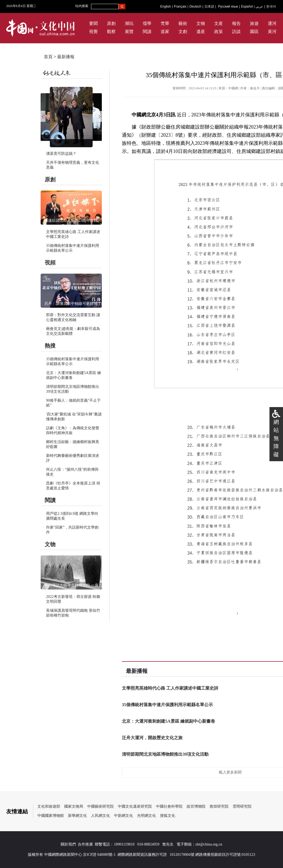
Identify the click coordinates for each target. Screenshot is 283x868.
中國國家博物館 (51, 816)
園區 (254, 32)
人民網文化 (100, 816)
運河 (272, 23)
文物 (201, 23)
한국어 (271, 6)
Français (180, 6)
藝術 (183, 23)
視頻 (50, 263)
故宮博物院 (196, 806)
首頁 (48, 57)
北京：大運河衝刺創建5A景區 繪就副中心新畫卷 (168, 721)
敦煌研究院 (219, 806)
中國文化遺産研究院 (135, 806)
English (166, 6)
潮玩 (129, 23)
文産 (219, 23)
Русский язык (228, 6)
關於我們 (68, 844)
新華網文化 (77, 816)
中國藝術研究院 (100, 806)
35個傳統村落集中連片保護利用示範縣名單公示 (167, 705)
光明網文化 (147, 816)
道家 (165, 32)
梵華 (165, 23)
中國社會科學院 (169, 806)
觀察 (111, 32)
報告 (236, 23)
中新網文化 (123, 816)
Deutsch (195, 6)
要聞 (93, 23)
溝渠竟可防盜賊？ (61, 154)
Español (247, 6)
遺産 (201, 32)
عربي (259, 6)
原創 (111, 23)
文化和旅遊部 (49, 806)
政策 (219, 32)
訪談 (236, 32)
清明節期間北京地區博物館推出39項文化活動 (165, 754)
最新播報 (66, 57)
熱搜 (50, 346)
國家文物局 (74, 806)
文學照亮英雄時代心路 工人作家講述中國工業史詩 (170, 688)
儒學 (147, 23)
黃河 (272, 32)
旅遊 (254, 23)
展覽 (129, 32)
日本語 (209, 6)
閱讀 (147, 32)
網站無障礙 (276, 438)
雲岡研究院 (242, 806)
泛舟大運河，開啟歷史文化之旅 (152, 738)
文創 (183, 32)
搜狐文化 (168, 816)
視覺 (93, 32)
